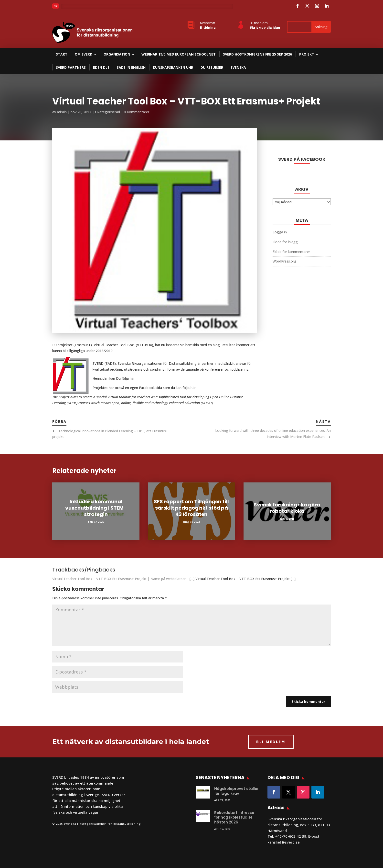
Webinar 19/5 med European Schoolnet (179, 54)
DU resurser (212, 67)
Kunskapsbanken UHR (173, 67)
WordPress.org (284, 261)
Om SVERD (84, 54)
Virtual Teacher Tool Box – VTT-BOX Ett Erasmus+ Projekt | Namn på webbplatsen (119, 579)
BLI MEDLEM (271, 742)
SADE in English (131, 67)
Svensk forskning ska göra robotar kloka (287, 508)
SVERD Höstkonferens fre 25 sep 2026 (257, 54)
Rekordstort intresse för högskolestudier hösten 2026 (234, 817)
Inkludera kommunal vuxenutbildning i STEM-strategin (96, 508)
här (132, 378)
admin (62, 112)
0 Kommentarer (137, 112)
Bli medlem (259, 23)
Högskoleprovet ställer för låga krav (236, 791)
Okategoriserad (107, 112)
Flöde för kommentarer (291, 252)
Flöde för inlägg (285, 242)
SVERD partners (71, 67)
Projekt (307, 54)
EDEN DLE (101, 67)
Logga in (280, 232)
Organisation (117, 54)
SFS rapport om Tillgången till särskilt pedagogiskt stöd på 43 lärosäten (191, 508)
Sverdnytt (207, 23)
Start (62, 54)
